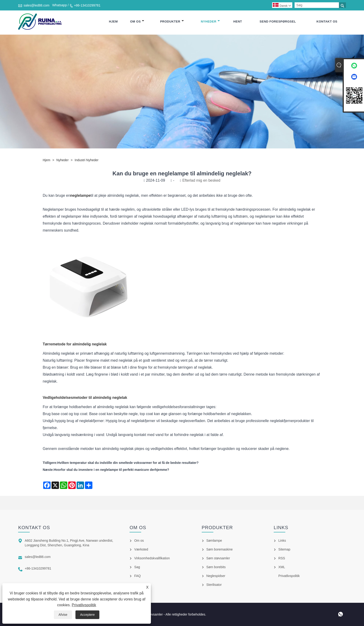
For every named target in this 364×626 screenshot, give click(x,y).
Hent (238, 21)
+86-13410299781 (87, 5)
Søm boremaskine (220, 549)
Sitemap (284, 549)
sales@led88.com (36, 5)
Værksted (141, 549)
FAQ (137, 576)
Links (282, 541)
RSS (282, 558)
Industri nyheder (87, 160)
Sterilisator (214, 585)
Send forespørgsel (278, 21)
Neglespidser (216, 576)
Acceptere (87, 615)
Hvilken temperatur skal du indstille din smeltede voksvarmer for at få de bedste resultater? (128, 463)
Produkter (172, 21)
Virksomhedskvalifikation (152, 558)
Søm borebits (216, 567)
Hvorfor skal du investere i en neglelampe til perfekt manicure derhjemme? (111, 470)
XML (282, 567)
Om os (137, 21)
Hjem (113, 21)
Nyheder (210, 21)
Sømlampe (214, 541)
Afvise (63, 615)
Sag (137, 567)
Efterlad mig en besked (201, 180)
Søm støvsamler (218, 558)
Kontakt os (327, 21)
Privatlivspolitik (84, 605)
